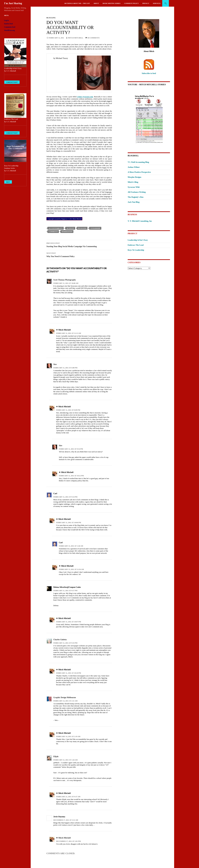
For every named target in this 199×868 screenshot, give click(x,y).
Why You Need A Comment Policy (79, 254)
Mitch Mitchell (76, 38)
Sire (55, 364)
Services (157, 3)
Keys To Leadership (136, 250)
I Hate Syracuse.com (85, 97)
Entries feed (8, 24)
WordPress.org (9, 30)
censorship (95, 228)
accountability (56, 228)
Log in (6, 20)
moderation (67, 232)
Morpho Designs (134, 177)
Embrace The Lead (136, 245)
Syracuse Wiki (134, 187)
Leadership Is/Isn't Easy (138, 240)
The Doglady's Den (136, 197)
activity (70, 228)
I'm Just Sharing (13, 3)
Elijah (56, 757)
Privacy (146, 3)
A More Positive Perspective (139, 172)
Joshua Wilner (134, 167)
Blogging (51, 18)
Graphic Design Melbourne (65, 697)
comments (53, 232)
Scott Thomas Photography (65, 280)
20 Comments (94, 38)
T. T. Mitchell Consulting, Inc (140, 221)
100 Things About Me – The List (77, 3)
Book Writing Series (112, 3)
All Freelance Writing (137, 192)
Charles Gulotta (60, 640)
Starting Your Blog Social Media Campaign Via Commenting (79, 245)
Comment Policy (131, 3)
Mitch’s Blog (133, 182)
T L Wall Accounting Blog (138, 162)
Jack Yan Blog (134, 202)
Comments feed (10, 27)
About (96, 3)
